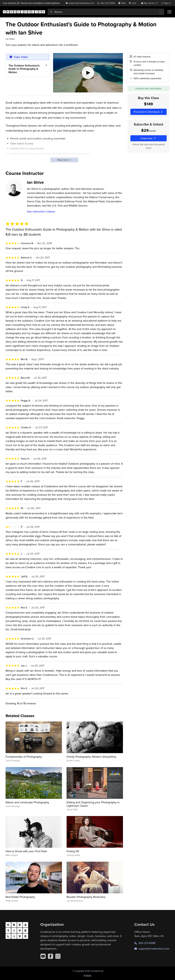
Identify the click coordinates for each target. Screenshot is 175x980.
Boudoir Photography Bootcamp (86, 897)
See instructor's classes (41, 211)
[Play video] (88, 73)
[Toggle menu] (169, 12)
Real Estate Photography (20, 897)
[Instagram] (58, 956)
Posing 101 (73, 851)
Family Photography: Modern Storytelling (91, 757)
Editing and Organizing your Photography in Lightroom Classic (93, 804)
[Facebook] (50, 956)
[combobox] (106, 12)
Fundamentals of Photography (24, 757)
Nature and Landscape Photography (27, 802)
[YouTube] (43, 956)
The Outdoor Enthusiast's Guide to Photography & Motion (24, 69)
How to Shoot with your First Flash (26, 851)
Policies (88, 975)
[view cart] (133, 3)
